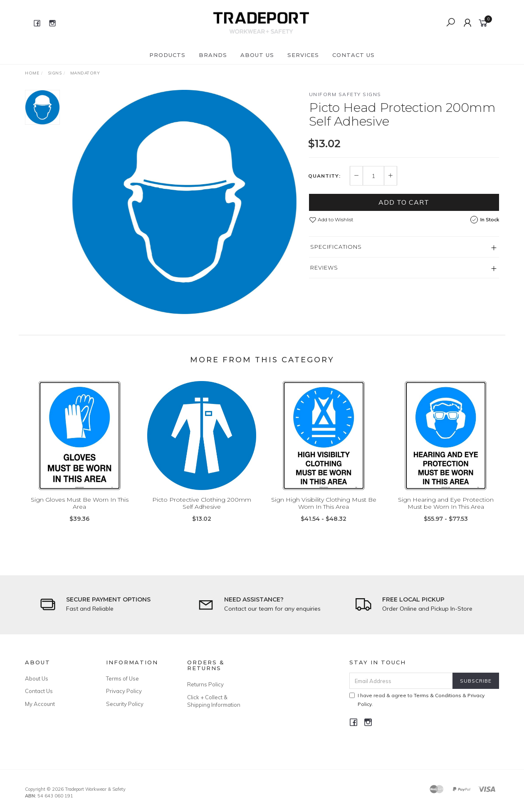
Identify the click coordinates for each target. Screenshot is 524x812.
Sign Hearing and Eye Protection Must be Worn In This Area (446, 509)
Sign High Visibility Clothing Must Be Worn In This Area (324, 509)
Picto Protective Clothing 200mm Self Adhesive (202, 509)
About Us (257, 55)
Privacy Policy (124, 691)
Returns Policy (205, 684)
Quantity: (324, 176)
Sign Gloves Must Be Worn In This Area (80, 509)
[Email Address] (401, 681)
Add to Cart (404, 202)
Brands (213, 55)
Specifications (336, 247)
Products (167, 55)
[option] (184, 202)
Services (303, 55)
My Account (40, 704)
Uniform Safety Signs (345, 94)
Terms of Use (122, 678)
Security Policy (125, 704)
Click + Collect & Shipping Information (214, 701)
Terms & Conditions (437, 695)
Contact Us (353, 55)
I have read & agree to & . (417, 700)
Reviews (324, 267)
